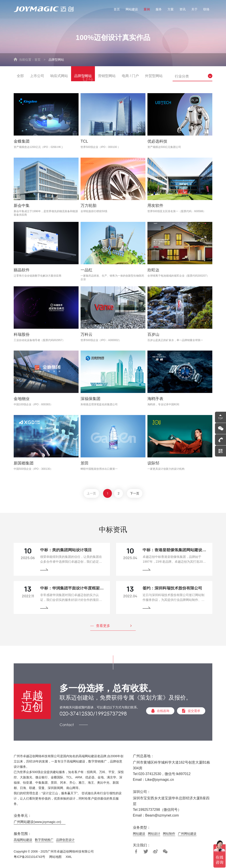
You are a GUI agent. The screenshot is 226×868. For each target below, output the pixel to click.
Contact (67, 725)
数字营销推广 (44, 840)
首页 (117, 9)
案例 (147, 9)
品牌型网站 (56, 60)
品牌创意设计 (65, 840)
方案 (171, 9)
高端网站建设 (23, 840)
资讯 (183, 9)
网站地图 (55, 857)
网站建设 (132, 9)
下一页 (135, 494)
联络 (206, 9)
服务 (159, 9)
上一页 (91, 494)
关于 (194, 9)
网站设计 (154, 834)
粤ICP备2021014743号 (29, 857)
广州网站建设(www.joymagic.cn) (37, 822)
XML (69, 857)
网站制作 (169, 834)
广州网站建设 (187, 834)
